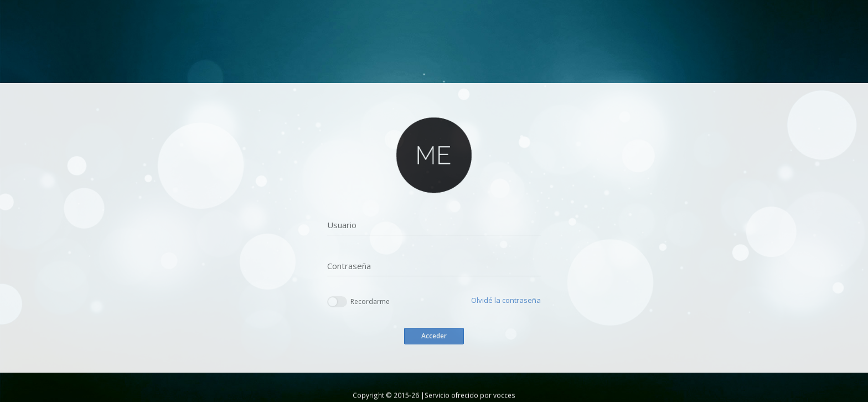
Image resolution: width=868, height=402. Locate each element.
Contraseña (349, 266)
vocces (504, 395)
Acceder (434, 336)
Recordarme (358, 302)
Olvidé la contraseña (506, 300)
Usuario (342, 225)
